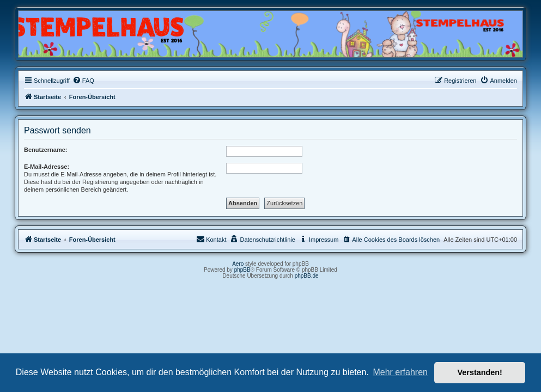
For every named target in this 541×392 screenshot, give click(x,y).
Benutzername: (45, 150)
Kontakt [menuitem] (211, 239)
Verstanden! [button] (480, 372)
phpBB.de (307, 276)
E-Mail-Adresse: (47, 167)
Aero (238, 264)
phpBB (242, 270)
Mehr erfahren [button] (400, 372)
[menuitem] (83, 81)
